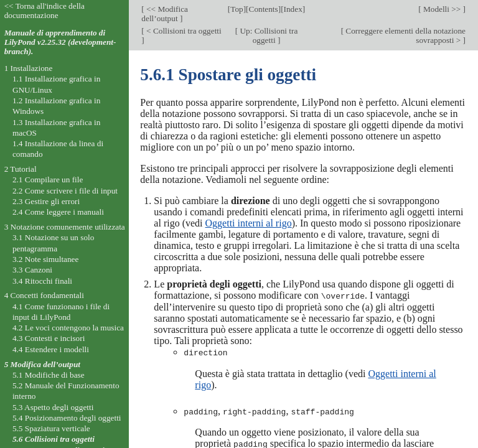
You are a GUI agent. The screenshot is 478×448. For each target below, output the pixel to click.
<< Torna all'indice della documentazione (45, 11)
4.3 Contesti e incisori (49, 338)
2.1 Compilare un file (48, 180)
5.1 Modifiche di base (49, 375)
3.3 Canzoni (32, 270)
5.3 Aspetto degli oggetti (53, 407)
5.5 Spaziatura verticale (51, 428)
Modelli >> (442, 9)
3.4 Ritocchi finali (42, 281)
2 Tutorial (21, 169)
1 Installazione (29, 68)
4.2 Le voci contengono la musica (68, 328)
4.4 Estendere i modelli (51, 349)
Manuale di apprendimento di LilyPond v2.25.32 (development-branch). (60, 42)
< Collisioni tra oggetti (183, 31)
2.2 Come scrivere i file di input (65, 191)
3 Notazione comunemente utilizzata (65, 227)
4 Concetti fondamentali (44, 295)
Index (293, 9)
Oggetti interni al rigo (249, 223)
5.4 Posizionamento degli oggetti (67, 418)
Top (237, 9)
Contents (264, 9)
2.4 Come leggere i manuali (58, 212)
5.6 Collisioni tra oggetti (54, 439)
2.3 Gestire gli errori (46, 201)
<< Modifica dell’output (165, 14)
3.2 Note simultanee (45, 259)
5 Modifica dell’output (42, 364)
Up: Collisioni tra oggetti (268, 35)
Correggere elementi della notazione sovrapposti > (405, 35)
